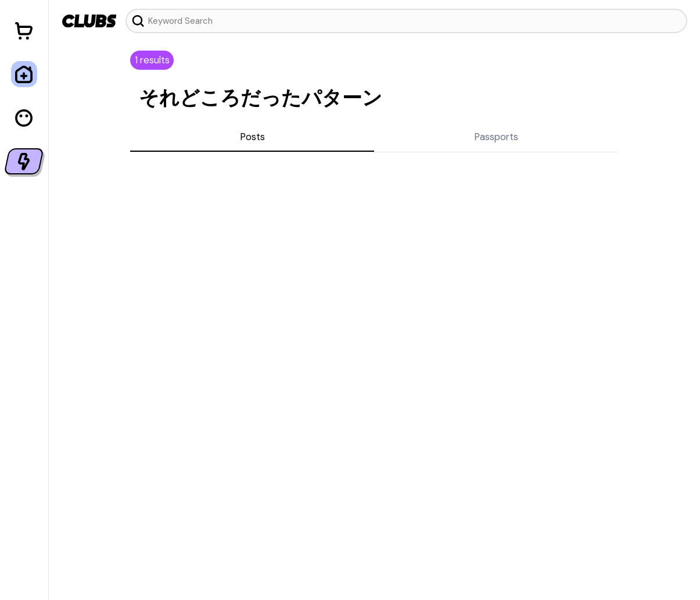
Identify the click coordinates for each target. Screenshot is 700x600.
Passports (496, 137)
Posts (252, 137)
